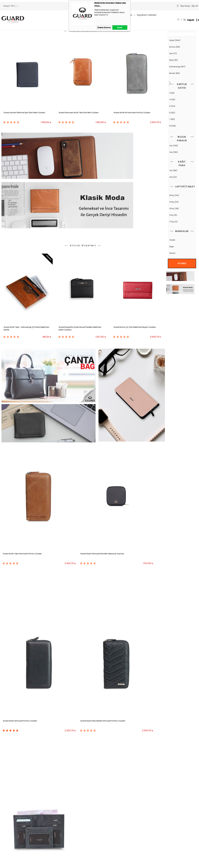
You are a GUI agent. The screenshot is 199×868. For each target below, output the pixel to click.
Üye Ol (195, 6)
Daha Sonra (104, 27)
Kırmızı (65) (182, 47)
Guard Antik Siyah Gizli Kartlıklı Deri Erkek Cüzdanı (82, 543)
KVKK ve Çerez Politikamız (47, 854)
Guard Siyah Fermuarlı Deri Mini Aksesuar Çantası (82, 451)
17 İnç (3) (182, 222)
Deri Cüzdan (7, 827)
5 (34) (182, 106)
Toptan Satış (107, 833)
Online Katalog (75, 847)
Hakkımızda (107, 827)
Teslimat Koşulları (43, 820)
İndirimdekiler (74, 840)
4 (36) (182, 100)
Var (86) (182, 171)
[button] (170, 82)
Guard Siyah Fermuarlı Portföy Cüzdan (135, 449)
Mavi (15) (182, 60)
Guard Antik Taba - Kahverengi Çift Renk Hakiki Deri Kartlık (25, 257)
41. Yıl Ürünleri (136, 15)
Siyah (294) (182, 40)
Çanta (42, 15)
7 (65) (182, 119)
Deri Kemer (7, 840)
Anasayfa (72, 820)
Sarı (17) (182, 54)
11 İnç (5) (182, 215)
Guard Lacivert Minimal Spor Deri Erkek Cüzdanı (26, 115)
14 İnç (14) (182, 202)
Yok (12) (182, 177)
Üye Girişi (185, 6)
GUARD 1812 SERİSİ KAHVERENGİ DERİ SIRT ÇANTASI (82, 674)
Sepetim (72, 827)
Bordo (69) (182, 73)
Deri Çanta (7, 820)
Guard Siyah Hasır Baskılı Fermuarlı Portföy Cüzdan (28, 543)
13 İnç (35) (182, 209)
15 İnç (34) (182, 195)
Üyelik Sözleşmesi (43, 827)
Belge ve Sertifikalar (110, 840)
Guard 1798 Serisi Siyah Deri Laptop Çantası (24, 674)
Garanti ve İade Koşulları (46, 840)
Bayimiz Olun (107, 820)
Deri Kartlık (6, 833)
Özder (182, 240)
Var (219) (182, 146)
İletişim (104, 847)
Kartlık (68, 15)
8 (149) (182, 126)
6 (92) (182, 113)
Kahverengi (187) (182, 67)
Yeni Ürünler (73, 833)
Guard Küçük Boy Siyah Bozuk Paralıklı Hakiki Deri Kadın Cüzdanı (81, 257)
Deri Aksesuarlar (9, 847)
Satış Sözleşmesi (43, 833)
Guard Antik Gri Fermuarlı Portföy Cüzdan (133, 115)
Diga (182, 247)
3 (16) (182, 93)
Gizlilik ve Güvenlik (43, 847)
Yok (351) (182, 152)
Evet (120, 27)
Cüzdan (55, 15)
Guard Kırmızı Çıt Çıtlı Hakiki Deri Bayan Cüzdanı (136, 257)
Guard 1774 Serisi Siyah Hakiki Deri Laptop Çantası (134, 674)
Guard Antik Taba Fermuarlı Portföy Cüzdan (24, 451)
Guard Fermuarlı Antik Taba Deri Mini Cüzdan (80, 115)
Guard (182, 253)
